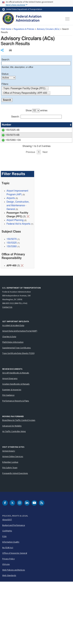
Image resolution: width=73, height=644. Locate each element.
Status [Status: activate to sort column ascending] (53, 125)
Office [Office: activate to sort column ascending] (64, 125)
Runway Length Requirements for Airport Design (33, 134)
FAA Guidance (8, 457)
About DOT (7, 582)
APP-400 (66, 130)
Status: (5, 74)
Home (6, 29)
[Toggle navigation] (68, 19)
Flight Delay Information (13, 404)
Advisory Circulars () (48, 29)
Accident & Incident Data (13, 388)
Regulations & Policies (24, 29)
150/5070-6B (12, 158)
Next (45, 214)
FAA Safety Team (10, 530)
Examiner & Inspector (12, 452)
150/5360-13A (13, 181)
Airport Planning (15, 282)
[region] (36, 161)
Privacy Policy (9, 621)
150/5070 (12, 301)
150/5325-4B (12, 130)
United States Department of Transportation (24, 9)
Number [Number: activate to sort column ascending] (7, 125)
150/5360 (12, 309)
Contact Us (7, 369)
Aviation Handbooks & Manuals (16, 446)
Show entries (36, 111)
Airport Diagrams (10, 440)
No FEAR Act (8, 610)
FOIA (4, 599)
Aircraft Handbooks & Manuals (16, 435)
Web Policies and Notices (14, 632)
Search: (6, 60)
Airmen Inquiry (9, 513)
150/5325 (12, 305)
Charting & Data (9, 399)
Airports (11, 260)
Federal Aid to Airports (18, 286)
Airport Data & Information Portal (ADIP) (20, 393)
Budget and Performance (14, 587)
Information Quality (11, 604)
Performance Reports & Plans (16, 463)
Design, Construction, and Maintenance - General (18, 268)
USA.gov (6, 626)
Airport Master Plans (35, 158)
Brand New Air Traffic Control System (19, 482)
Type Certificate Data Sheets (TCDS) (18, 415)
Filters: (5, 84)
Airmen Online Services (13, 519)
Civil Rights (7, 593)
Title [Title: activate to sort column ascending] (27, 125)
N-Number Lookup (10, 524)
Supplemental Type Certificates (17, 410)
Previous (30, 214)
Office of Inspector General (15, 615)
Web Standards (9, 638)
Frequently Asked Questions (15, 535)
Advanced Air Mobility (12, 488)
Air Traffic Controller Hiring (14, 494)
